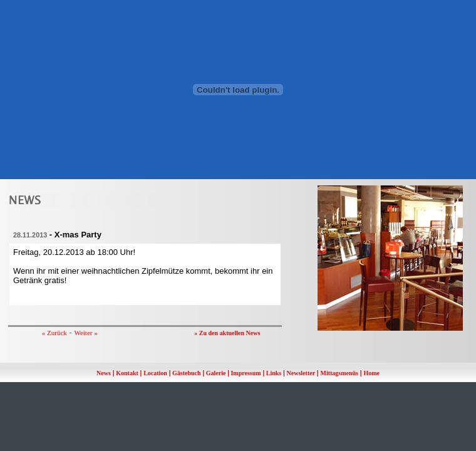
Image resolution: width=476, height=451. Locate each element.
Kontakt (127, 373)
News (104, 373)
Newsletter (301, 373)
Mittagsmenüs (339, 373)
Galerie (216, 373)
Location (155, 373)
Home (371, 373)
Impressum (246, 373)
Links (274, 373)
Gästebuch (187, 373)
